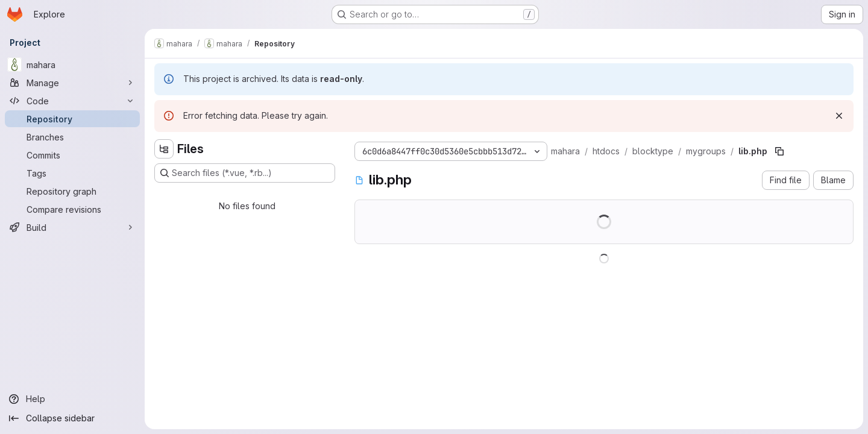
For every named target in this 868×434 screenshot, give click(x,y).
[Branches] (72, 137)
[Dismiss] (839, 116)
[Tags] (72, 173)
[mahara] (72, 64)
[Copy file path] (779, 151)
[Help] (72, 399)
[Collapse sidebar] (72, 418)
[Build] (72, 227)
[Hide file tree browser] (164, 149)
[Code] (72, 101)
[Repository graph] (72, 191)
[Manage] (72, 83)
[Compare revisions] (72, 209)
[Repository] (72, 119)
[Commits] (72, 155)
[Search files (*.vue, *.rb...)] (245, 173)
